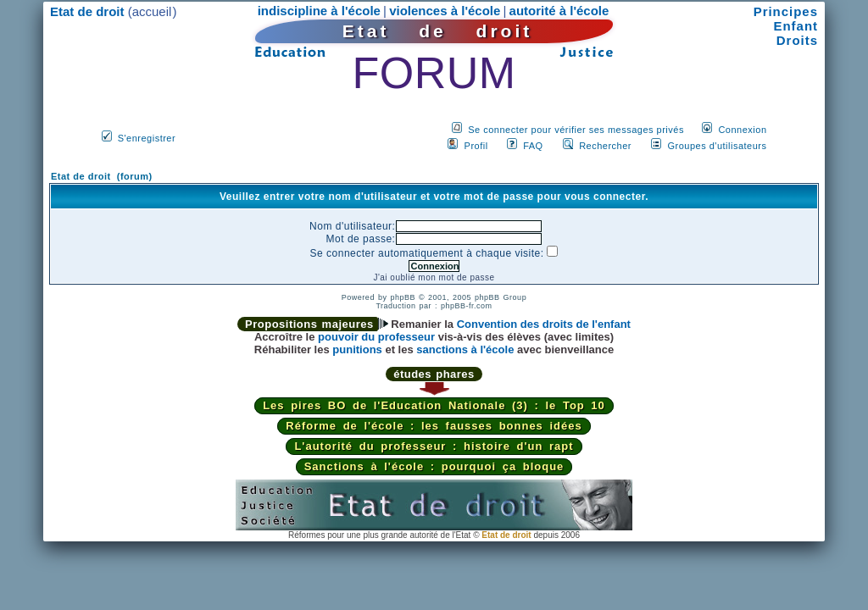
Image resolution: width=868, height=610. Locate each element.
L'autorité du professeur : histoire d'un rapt (434, 446)
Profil (476, 146)
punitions (357, 349)
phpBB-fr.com (467, 306)
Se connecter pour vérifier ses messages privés (576, 130)
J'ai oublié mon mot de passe (434, 277)
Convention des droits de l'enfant (544, 324)
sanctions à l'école (465, 349)
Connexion (742, 130)
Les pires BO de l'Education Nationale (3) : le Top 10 (434, 405)
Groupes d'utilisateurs (717, 146)
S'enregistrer (147, 138)
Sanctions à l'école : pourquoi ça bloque (434, 466)
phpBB (403, 297)
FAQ (533, 146)
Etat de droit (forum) (102, 176)
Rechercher (605, 146)
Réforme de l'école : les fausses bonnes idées (434, 426)
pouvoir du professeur (376, 337)
